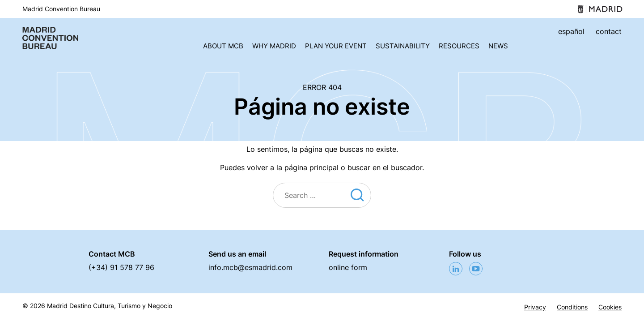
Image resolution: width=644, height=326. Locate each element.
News (498, 46)
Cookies (610, 307)
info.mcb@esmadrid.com (250, 267)
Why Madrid (274, 46)
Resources (459, 46)
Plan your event (336, 46)
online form (348, 267)
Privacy (535, 307)
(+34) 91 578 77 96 (121, 267)
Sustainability (403, 46)
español (571, 31)
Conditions (572, 307)
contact (609, 31)
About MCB (223, 46)
